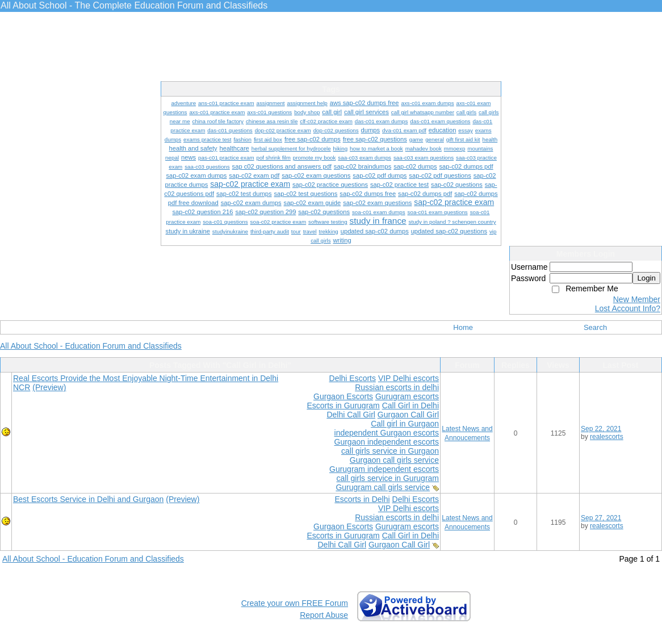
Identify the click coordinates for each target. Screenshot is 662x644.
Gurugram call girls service (383, 487)
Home (463, 327)
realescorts (607, 437)
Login (646, 278)
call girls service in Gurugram (388, 478)
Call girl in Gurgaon (405, 424)
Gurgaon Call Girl (408, 415)
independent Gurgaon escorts (387, 433)
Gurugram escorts (407, 396)
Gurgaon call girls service (394, 460)
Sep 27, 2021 (601, 518)
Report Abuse (324, 615)
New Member (637, 299)
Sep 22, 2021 (601, 429)
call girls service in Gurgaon (390, 451)
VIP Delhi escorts (408, 378)
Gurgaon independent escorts (387, 442)
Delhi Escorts (353, 378)
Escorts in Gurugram (343, 405)
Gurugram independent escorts (384, 469)
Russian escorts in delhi (397, 387)
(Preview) (49, 387)
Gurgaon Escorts (343, 396)
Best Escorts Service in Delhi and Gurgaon (88, 499)
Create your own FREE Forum (295, 603)
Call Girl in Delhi (410, 405)
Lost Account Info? (628, 308)
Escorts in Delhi (362, 499)
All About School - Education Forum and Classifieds (91, 346)
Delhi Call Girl (351, 415)
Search (595, 327)
